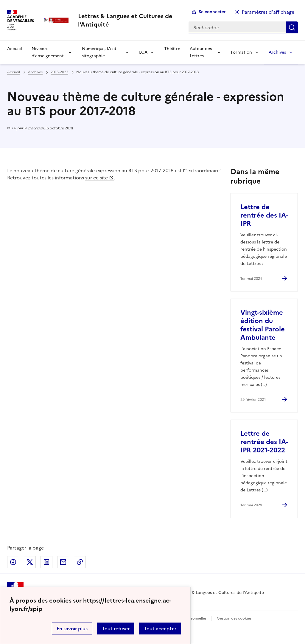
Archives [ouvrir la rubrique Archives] (35, 72)
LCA (143, 52)
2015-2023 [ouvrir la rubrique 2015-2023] (59, 72)
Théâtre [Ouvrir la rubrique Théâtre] (172, 49)
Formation (241, 52)
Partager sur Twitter (30, 562)
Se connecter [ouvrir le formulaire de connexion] (212, 12)
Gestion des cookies (234, 618)
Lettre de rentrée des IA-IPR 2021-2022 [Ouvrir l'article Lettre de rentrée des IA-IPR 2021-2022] (264, 442)
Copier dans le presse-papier (80, 562)
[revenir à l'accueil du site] (129, 20)
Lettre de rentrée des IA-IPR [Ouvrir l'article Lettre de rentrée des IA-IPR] (264, 215)
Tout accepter (160, 629)
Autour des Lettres (201, 52)
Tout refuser (116, 629)
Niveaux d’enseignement (48, 52)
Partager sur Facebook (13, 562)
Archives (277, 52)
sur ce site (97, 178)
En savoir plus (72, 629)
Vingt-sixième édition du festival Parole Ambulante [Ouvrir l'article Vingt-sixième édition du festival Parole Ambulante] (263, 325)
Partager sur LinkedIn (46, 562)
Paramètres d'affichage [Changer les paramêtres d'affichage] (268, 12)
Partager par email (63, 562)
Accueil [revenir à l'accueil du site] (14, 72)
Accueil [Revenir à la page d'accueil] (15, 49)
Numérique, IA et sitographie (99, 52)
